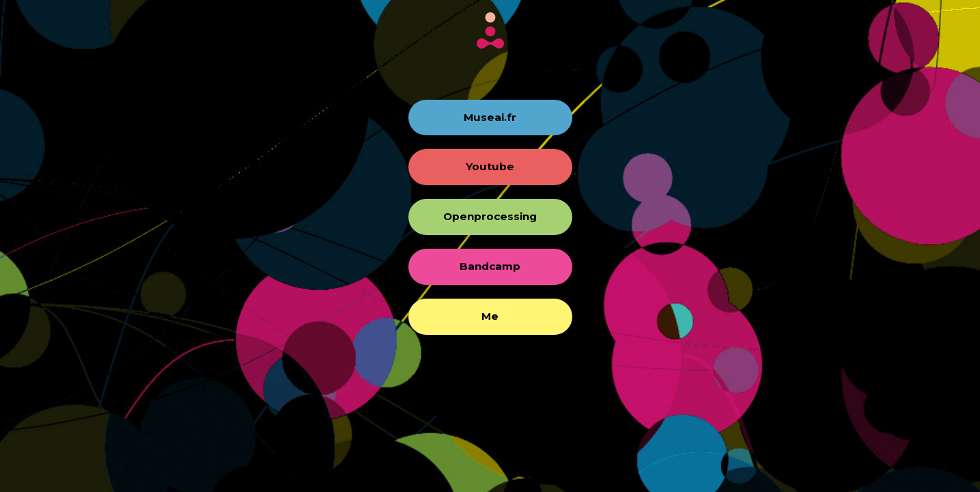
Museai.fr (490, 117)
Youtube (490, 166)
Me (490, 316)
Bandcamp (490, 266)
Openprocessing (490, 216)
